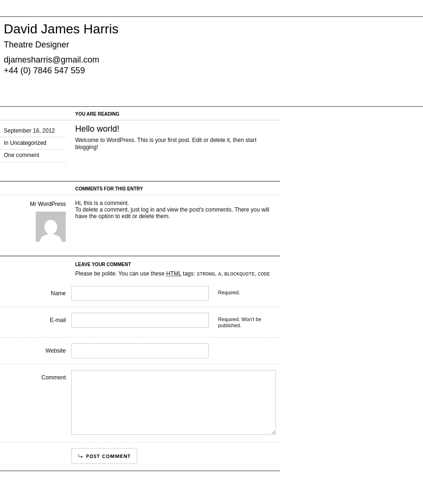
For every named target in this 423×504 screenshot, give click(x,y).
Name (58, 293)
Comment (54, 378)
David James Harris (61, 29)
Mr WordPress (48, 204)
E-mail (58, 320)
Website (56, 351)
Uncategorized (28, 143)
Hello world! (97, 129)
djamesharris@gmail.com (51, 60)
